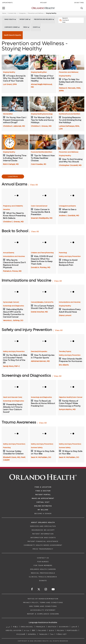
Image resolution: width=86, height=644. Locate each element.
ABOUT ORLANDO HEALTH (43, 523)
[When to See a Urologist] (71, 196)
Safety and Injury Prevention (70, 256)
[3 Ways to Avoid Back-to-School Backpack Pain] (71, 243)
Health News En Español (12, 35)
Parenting (50, 253)
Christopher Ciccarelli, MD (70, 165)
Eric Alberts (64, 365)
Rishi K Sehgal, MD (11, 164)
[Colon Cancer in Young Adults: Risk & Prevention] (43, 196)
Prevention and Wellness (36, 13)
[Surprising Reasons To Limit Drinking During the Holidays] (71, 104)
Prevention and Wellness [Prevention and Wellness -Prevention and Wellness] (43, 19)
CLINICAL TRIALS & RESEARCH (43, 577)
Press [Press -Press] (25, 27)
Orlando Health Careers (43, 569)
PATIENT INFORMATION (43, 534)
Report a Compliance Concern (43, 614)
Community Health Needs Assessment (43, 545)
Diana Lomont (65, 315)
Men (45, 72)
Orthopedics (42, 352)
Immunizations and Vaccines (14, 256)
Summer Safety (37, 448)
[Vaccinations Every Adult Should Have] (71, 292)
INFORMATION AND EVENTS (43, 538)
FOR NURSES (43, 562)
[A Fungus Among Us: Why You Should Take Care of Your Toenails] (15, 62)
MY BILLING (43, 510)
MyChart (43, 3)
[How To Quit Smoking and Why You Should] (71, 142)
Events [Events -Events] (35, 27)
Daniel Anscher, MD (39, 312)
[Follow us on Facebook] (32, 589)
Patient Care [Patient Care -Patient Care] (24, 19)
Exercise (34, 352)
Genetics (6, 210)
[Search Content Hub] (65, 20)
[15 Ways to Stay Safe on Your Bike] (43, 434)
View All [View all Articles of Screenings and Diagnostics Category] (58, 376)
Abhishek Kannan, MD (40, 361)
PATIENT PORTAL (43, 495)
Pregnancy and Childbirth (13, 206)
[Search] (82, 8)
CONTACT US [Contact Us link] (43, 558)
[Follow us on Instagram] (46, 589)
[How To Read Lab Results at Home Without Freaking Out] (43, 387)
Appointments (7, 3)
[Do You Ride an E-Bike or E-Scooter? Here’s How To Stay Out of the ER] (15, 342)
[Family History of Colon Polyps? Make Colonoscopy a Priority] (71, 387)
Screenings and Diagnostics (13, 306)
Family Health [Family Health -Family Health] (9, 19)
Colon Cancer (36, 206)
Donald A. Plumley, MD (41, 267)
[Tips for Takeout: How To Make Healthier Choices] (43, 142)
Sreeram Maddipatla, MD (42, 218)
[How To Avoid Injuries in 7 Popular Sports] (43, 342)
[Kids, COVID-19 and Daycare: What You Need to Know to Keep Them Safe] (43, 243)
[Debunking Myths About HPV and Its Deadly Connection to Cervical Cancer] (15, 292)
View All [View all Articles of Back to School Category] (35, 232)
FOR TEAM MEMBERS (43, 565)
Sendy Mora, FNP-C (11, 366)
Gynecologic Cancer (11, 302)
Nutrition (62, 114)
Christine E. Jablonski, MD (14, 126)
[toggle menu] (4, 8)
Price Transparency (43, 549)
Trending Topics (65, 352)
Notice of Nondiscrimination (43, 599)
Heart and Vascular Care (13, 397)
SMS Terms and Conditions (43, 606)
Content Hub (12, 13)
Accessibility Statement (43, 610)
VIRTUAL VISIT (43, 502)
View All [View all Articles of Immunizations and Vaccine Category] (58, 281)
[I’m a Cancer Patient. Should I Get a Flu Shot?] (43, 292)
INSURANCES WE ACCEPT (43, 530)
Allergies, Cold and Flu (45, 302)
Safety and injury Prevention (14, 352)
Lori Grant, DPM (10, 84)
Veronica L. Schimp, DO (13, 320)
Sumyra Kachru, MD (67, 409)
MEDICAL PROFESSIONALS (43, 573)
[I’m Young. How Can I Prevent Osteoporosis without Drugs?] (15, 104)
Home (4, 13)
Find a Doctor (43, 491)
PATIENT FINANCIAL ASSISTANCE (43, 541)
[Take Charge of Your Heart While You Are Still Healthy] (43, 62)
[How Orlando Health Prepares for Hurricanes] (71, 342)
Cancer (45, 206)
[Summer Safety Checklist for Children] (15, 434)
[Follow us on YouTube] (53, 589)
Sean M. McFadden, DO (41, 457)
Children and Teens (38, 253)
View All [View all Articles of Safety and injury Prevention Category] (59, 330)
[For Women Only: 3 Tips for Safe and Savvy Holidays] (43, 104)
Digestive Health (65, 397)
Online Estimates (43, 506)
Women (6, 114)
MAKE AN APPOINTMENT (43, 498)
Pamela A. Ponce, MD (12, 271)
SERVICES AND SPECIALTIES (43, 526)
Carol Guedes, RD (39, 164)
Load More (13, 176)
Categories (22, 13)
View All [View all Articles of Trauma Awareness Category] (43, 423)
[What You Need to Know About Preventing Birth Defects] (15, 196)
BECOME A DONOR (43, 514)
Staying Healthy (9, 72)
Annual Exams (70, 206)
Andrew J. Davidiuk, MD (69, 216)
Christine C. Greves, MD (41, 126)
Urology (62, 206)
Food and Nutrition (73, 114)
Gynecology (48, 114)
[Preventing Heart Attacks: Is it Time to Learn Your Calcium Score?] (15, 387)
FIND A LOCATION (43, 487)
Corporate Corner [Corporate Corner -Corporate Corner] (11, 27)
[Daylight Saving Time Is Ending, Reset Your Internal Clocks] (15, 142)
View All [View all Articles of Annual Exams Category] (34, 185)
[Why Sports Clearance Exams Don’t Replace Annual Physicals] (15, 243)
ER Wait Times (79, 3)
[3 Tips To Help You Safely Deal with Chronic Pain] (71, 62)
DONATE (43, 581)
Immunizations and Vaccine (70, 302)
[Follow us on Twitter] (39, 590)
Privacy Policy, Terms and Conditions (43, 603)
